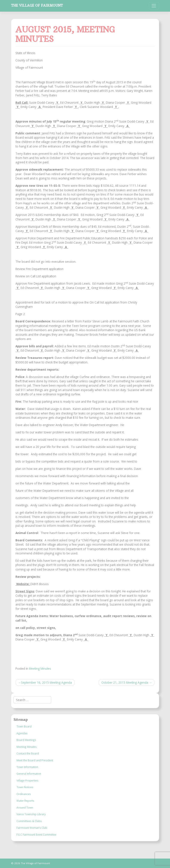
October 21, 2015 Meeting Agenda (125, 682)
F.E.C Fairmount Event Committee (36, 835)
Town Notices (25, 787)
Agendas (22, 733)
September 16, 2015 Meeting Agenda (46, 682)
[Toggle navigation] (154, 6)
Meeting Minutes (40, 668)
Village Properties (27, 780)
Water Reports (25, 801)
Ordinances (24, 794)
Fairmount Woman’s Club (32, 828)
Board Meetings (26, 740)
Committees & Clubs (29, 821)
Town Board (24, 726)
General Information (29, 774)
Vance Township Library (31, 814)
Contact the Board (28, 753)
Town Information (27, 767)
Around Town (25, 807)
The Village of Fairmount (37, 5)
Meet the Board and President (35, 760)
